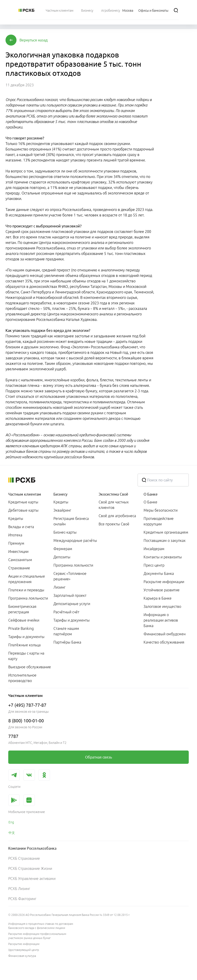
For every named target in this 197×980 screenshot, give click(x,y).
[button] (34, 40)
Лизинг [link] (59, 587)
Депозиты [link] (62, 557)
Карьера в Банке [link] (158, 598)
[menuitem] (60, 10)
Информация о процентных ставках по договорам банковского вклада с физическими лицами (41, 926)
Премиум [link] (16, 543)
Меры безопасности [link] (161, 510)
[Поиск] (176, 10)
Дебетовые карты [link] (23, 510)
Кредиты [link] (16, 519)
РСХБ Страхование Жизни (30, 868)
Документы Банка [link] (159, 573)
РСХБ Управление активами (32, 879)
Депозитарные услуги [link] (72, 604)
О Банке (151, 494)
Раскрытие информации (24, 944)
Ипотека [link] (15, 535)
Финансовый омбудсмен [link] (165, 634)
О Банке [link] (150, 502)
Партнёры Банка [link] (67, 642)
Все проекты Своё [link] (114, 524)
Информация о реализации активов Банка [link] (161, 620)
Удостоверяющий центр (24, 950)
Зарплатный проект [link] (70, 595)
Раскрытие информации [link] (164, 582)
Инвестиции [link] (18, 551)
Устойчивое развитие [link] (162, 590)
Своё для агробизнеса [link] (117, 516)
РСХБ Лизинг (19, 889)
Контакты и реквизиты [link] (163, 557)
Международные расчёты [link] (75, 541)
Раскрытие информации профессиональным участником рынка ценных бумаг (37, 936)
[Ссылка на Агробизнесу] (111, 10)
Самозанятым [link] (20, 560)
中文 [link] (12, 833)
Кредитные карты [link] (23, 502)
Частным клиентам (25, 494)
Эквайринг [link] (62, 510)
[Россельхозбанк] (26, 10)
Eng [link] (11, 822)
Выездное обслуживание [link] (30, 667)
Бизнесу (60, 494)
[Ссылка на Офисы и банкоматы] (153, 10)
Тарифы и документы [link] (26, 637)
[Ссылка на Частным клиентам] (60, 10)
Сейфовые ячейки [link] (24, 620)
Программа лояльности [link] (28, 598)
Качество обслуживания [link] (164, 642)
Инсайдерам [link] (154, 549)
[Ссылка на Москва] (128, 10)
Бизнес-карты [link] (65, 532)
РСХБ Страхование (24, 858)
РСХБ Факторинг (22, 899)
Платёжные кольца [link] (24, 645)
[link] (98, 757)
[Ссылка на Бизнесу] (87, 10)
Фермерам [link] (63, 549)
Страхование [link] (19, 568)
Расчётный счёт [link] (66, 612)
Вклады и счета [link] (21, 527)
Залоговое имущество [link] (162, 606)
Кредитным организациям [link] (166, 532)
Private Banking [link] (21, 628)
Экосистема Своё (113, 494)
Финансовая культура (22, 956)
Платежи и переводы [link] (26, 590)
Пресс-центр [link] (154, 565)
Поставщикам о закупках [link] (165, 541)
